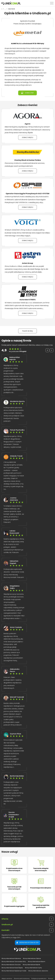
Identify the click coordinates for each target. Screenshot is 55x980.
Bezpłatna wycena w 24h (28, 943)
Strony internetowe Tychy (33, 968)
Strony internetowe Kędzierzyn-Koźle (14, 971)
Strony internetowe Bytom (37, 962)
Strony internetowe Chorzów (11, 965)
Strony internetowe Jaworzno (38, 971)
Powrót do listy (28, 331)
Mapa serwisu (7, 979)
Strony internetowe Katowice (11, 958)
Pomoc (51, 979)
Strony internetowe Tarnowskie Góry (14, 962)
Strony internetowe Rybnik (31, 965)
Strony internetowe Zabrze (32, 958)
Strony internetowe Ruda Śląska (12, 968)
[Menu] (52, 3)
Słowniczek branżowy (22, 979)
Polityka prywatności (39, 979)
